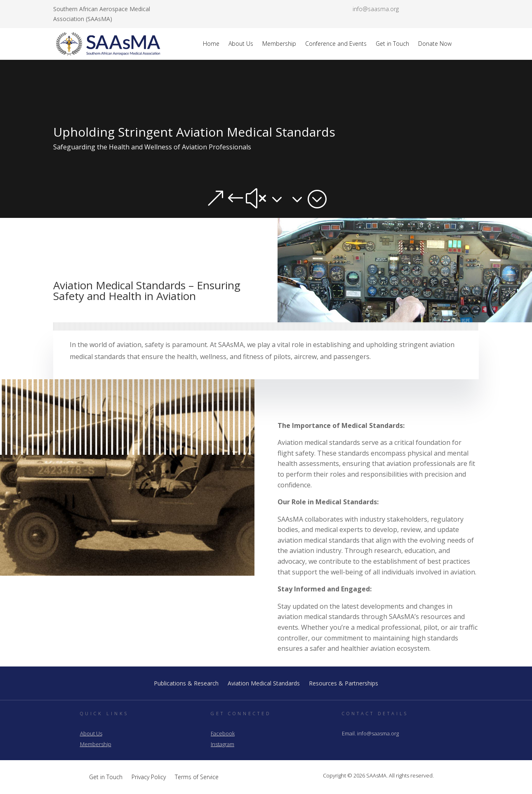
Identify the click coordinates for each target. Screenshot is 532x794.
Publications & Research (186, 684)
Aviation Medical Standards (264, 684)
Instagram (222, 744)
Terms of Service (197, 776)
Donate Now (435, 44)
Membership (279, 44)
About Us (241, 44)
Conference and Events (336, 44)
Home (211, 44)
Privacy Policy (149, 776)
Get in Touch (392, 44)
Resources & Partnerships (344, 684)
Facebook (223, 733)
